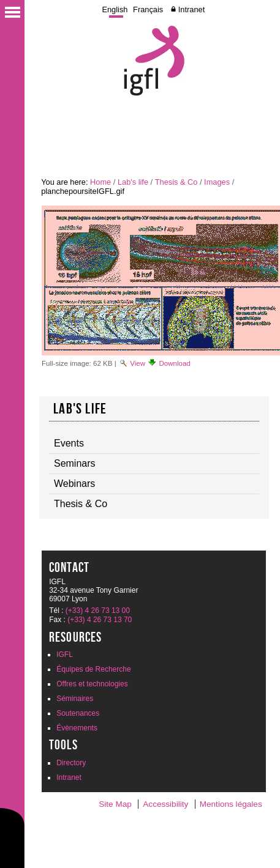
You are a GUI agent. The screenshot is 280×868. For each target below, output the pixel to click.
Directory (71, 763)
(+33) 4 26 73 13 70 (100, 620)
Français (148, 9)
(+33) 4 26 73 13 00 (98, 610)
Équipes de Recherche (93, 669)
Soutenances (78, 713)
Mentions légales (231, 804)
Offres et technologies (92, 684)
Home (100, 182)
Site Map (115, 804)
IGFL (65, 655)
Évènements (77, 728)
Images (217, 182)
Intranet (191, 9)
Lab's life (133, 182)
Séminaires (75, 699)
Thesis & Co (176, 182)
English (115, 9)
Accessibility (165, 804)
